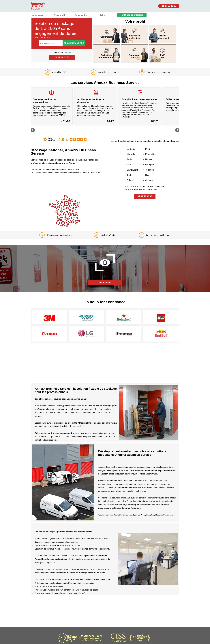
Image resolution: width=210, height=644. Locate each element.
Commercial (107, 34)
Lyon (147, 149)
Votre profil (60, 15)
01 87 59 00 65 (169, 6)
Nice (147, 175)
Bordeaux (131, 149)
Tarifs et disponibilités (132, 15)
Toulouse (149, 170)
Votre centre (81, 15)
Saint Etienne (133, 170)
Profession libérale (135, 53)
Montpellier (150, 154)
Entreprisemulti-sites (134, 34)
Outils (102, 15)
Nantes (149, 159)
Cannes (149, 180)
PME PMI (162, 53)
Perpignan (150, 165)
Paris (129, 159)
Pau (129, 165)
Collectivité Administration (107, 53)
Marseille (131, 154)
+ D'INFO (66, 121)
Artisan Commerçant (162, 34)
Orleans (131, 180)
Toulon (130, 175)
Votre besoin (38, 15)
